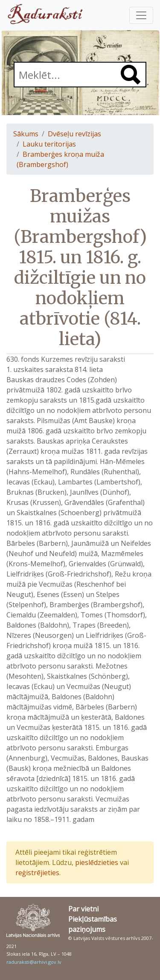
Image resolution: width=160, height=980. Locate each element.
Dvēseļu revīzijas (74, 134)
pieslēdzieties (97, 862)
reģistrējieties (37, 873)
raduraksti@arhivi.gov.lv (34, 962)
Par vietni (83, 909)
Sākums (26, 134)
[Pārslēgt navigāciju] (141, 15)
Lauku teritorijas (49, 144)
